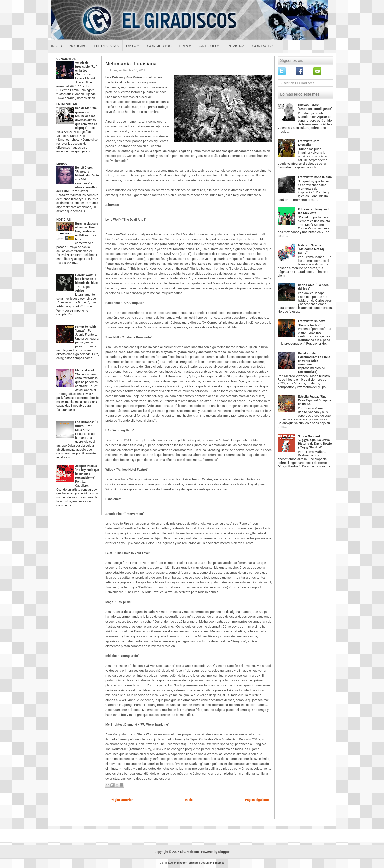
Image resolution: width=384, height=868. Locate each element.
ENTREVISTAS (67, 104)
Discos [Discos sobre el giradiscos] (133, 46)
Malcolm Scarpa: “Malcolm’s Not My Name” (311, 249)
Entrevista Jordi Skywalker (309, 143)
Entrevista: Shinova (312, 321)
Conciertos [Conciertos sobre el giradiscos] (159, 46)
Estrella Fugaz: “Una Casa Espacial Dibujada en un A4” (314, 400)
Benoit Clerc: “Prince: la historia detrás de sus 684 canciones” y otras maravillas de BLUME (78, 179)
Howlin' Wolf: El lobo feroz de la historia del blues (87, 279)
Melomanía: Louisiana (131, 64)
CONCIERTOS (66, 59)
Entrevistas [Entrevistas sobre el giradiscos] (106, 46)
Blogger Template (188, 863)
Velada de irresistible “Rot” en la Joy (86, 67)
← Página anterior (120, 800)
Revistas (236, 46)
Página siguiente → (259, 800)
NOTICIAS (64, 220)
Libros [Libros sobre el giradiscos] (186, 46)
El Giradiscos (189, 852)
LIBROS (62, 164)
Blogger (224, 852)
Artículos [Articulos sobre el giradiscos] (210, 46)
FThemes (219, 863)
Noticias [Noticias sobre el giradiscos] (78, 46)
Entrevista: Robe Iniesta (315, 177)
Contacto (262, 46)
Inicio (57, 46)
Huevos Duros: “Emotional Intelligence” (315, 107)
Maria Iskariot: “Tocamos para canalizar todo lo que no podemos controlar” (86, 378)
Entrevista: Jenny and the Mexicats (313, 211)
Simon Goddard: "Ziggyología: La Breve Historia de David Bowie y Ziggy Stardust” (315, 442)
